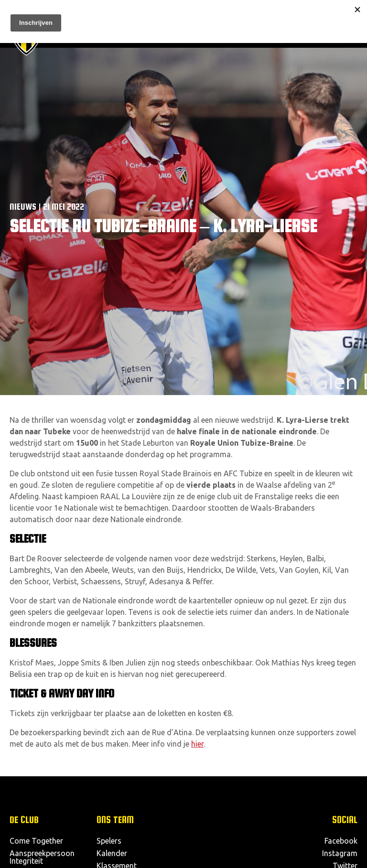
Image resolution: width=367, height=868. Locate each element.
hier (197, 744)
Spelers (109, 841)
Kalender (112, 853)
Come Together (36, 841)
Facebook (341, 841)
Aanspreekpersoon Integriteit (42, 857)
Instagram (340, 853)
